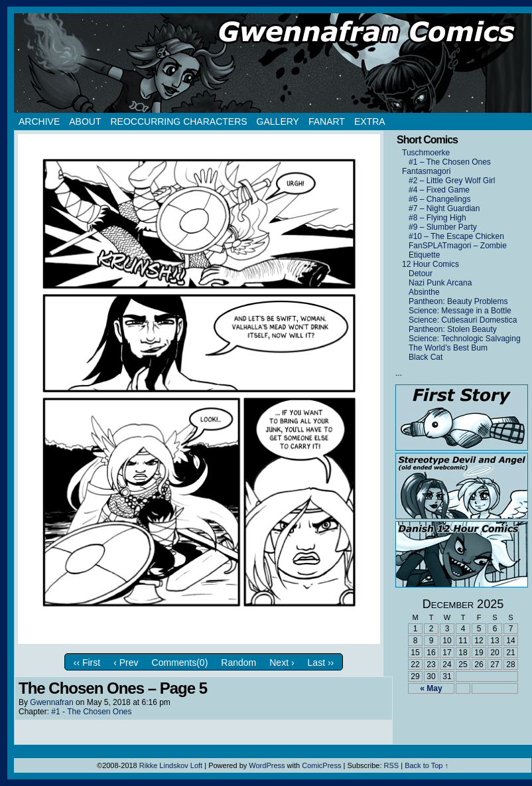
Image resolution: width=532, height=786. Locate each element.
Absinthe (424, 292)
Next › (282, 663)
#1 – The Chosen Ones (450, 162)
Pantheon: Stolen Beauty (453, 329)
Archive (39, 121)
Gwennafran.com (273, 63)
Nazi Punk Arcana (440, 283)
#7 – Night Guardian (444, 208)
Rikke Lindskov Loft (171, 765)
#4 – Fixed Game (439, 190)
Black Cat (426, 357)
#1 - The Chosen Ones (91, 712)
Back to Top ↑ (427, 765)
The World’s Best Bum (448, 348)
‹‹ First (87, 663)
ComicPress (321, 765)
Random (238, 663)
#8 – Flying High (437, 218)
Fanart (327, 121)
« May (431, 688)
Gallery (278, 121)
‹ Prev (126, 663)
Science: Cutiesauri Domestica (463, 320)
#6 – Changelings (439, 199)
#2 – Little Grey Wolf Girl (452, 181)
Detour (421, 274)
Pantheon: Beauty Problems (458, 301)
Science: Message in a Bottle (460, 311)
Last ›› (321, 663)
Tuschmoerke (426, 153)
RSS (392, 765)
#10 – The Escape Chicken (456, 236)
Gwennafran (51, 702)
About (85, 121)
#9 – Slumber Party (443, 227)
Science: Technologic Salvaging (465, 339)
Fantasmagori (426, 171)
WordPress (267, 765)
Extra (370, 121)
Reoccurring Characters (178, 121)
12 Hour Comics (431, 264)
